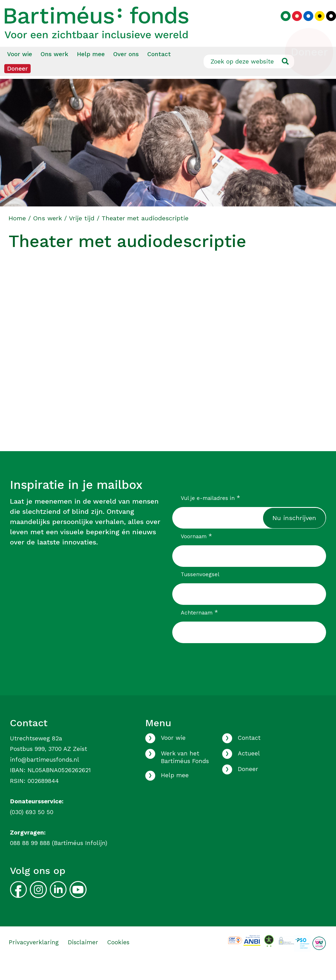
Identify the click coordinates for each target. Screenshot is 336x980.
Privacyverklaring (34, 958)
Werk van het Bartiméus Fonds (185, 773)
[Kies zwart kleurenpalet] (327, 25)
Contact (159, 70)
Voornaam (196, 552)
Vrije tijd (82, 234)
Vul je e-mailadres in (210, 514)
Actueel (249, 770)
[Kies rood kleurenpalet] (293, 25)
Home (17, 234)
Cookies (118, 958)
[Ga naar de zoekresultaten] (285, 77)
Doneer (17, 85)
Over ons (126, 70)
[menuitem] (20, 70)
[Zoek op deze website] (249, 77)
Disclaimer (83, 958)
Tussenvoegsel (200, 591)
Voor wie (20, 70)
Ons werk (54, 70)
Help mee (91, 70)
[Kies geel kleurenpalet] (315, 25)
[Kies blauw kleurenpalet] (304, 25)
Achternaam (199, 629)
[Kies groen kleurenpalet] (281, 25)
